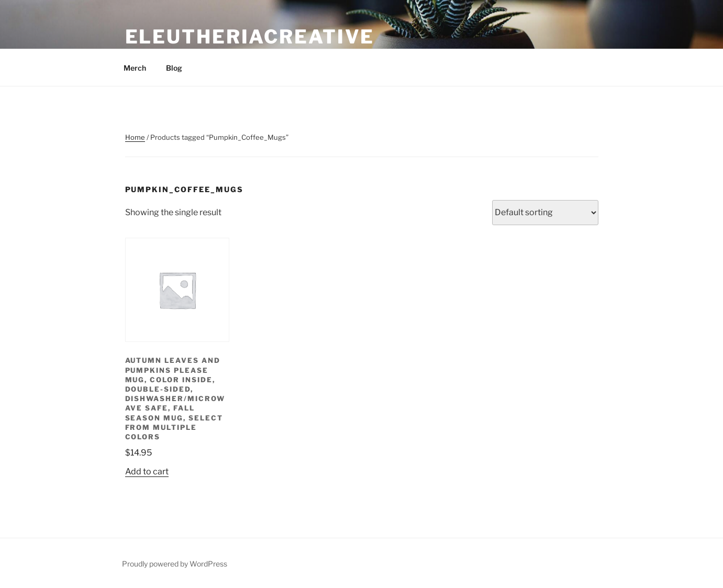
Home (135, 137)
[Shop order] (545, 213)
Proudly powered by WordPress (175, 564)
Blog (174, 68)
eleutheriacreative (250, 37)
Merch (135, 68)
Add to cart (147, 471)
